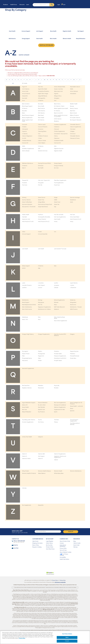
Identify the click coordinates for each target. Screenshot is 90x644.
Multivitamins (25, 300)
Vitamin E (40, 459)
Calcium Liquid (42, 125)
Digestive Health (58, 151)
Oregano (72, 334)
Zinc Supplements (27, 505)
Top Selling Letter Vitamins (29, 420)
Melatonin (57, 309)
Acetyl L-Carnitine (58, 89)
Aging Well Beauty (43, 96)
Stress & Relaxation (43, 403)
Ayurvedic (25, 98)
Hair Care (72, 215)
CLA (39, 134)
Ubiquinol (40, 437)
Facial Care (57, 185)
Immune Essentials (43, 234)
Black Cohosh (74, 113)
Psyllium (40, 351)
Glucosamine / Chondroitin (29, 207)
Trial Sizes (56, 420)
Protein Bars (73, 358)
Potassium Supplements (60, 356)
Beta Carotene (26, 104)
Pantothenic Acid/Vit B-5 (60, 358)
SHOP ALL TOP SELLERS (46, 45)
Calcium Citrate (42, 141)
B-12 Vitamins (41, 113)
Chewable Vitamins (75, 136)
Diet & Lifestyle (26, 151)
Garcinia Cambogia (75, 198)
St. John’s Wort (42, 405)
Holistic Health (26, 215)
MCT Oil (40, 305)
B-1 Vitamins (57, 111)
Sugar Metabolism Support (29, 403)
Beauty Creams (74, 109)
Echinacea (41, 166)
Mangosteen (73, 303)
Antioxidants (73, 94)
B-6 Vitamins (41, 120)
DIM (39, 149)
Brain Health (41, 118)
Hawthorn (41, 215)
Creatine (24, 127)
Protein (40, 361)
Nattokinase (25, 317)
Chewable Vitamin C (75, 125)
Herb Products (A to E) (76, 219)
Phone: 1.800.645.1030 (19, 541)
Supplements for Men (59, 410)
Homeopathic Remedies (44, 217)
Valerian (56, 460)
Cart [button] (63, 5)
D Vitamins (41, 146)
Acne (23, 101)
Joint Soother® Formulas (60, 249)
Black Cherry (57, 104)
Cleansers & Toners (75, 138)
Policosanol (25, 361)
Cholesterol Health (59, 141)
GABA (56, 200)
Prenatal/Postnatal (75, 356)
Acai (55, 101)
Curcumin (25, 125)
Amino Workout (74, 91)
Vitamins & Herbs (26, 459)
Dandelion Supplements (28, 149)
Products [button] (6, 5)
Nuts (39, 317)
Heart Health (57, 219)
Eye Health (41, 168)
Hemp (72, 222)
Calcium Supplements (76, 127)
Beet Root (73, 111)
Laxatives (24, 288)
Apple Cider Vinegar (43, 94)
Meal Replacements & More (29, 305)
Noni (39, 320)
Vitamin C (25, 454)
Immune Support (26, 234)
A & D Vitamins (26, 89)
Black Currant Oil (58, 113)
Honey (56, 222)
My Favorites (49, 545)
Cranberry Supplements (60, 125)
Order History (49, 543)
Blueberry (57, 121)
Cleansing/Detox (42, 131)
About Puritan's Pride (65, 541)
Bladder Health (74, 104)
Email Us (16, 545)
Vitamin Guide (77, 543)
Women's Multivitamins (76, 471)
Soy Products (41, 412)
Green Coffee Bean (27, 202)
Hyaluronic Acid (26, 219)
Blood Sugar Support (27, 106)
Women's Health (58, 471)
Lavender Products (27, 285)
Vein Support (41, 456)
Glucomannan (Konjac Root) (45, 205)
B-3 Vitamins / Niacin (59, 106)
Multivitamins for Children (44, 309)
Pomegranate (41, 354)
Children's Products (43, 136)
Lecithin (56, 283)
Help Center (35, 541)
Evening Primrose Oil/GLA (45, 163)
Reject (67, 637)
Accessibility (63, 557)
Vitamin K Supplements (60, 454)
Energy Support (58, 163)
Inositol (40, 232)
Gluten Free (41, 200)
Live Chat (16, 548)
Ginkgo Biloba (41, 202)
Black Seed (41, 115)
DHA (55, 146)
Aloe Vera (40, 87)
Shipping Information (37, 543)
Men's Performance (27, 309)
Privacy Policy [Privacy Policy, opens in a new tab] (22, 638)
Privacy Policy (63, 548)
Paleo (39, 358)
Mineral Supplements (59, 300)
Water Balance (42, 473)
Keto (55, 266)
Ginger (56, 198)
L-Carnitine (41, 283)
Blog (75, 541)
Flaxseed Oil (25, 181)
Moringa (40, 300)
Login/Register (50, 541)
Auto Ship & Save (50, 549)
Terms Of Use (63, 550)
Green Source (42, 198)
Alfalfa (72, 89)
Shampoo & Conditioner (60, 405)
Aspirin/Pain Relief (43, 89)
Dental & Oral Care (43, 151)
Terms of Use (63, 580)
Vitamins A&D (41, 454)
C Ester (40, 138)
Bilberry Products (74, 115)
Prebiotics (73, 354)
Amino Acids (25, 91)
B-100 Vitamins (58, 119)
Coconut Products (43, 127)
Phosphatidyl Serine (27, 358)
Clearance (57, 138)
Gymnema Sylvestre (27, 205)
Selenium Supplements (60, 407)
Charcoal (56, 129)
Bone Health (41, 106)
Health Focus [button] (14, 5)
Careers (62, 543)
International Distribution (63, 546)
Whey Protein (25, 471)
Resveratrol (41, 388)
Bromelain (41, 104)
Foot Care (25, 185)
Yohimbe (24, 488)
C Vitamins (25, 134)
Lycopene (57, 285)
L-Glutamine (73, 288)
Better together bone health (61, 109)
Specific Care (41, 410)
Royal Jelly (57, 386)
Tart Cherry (41, 422)
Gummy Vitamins (26, 200)
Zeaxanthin (41, 505)
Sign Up (71, 532)
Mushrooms (73, 305)
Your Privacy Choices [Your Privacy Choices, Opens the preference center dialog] (67, 634)
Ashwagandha (42, 98)
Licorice (40, 288)
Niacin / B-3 (25, 320)
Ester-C (24, 168)
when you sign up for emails (20, 532)
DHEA (24, 146)
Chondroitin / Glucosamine (61, 134)
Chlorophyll (25, 129)
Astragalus (57, 98)
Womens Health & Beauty (44, 471)
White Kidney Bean (59, 473)
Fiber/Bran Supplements (60, 181)
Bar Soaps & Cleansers (76, 120)
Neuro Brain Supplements (61, 321)
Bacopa (72, 106)
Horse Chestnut (42, 219)
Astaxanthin (25, 96)
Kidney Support (26, 266)
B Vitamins (25, 109)
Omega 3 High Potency (28, 334)
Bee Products (41, 109)
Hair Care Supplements (60, 217)
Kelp (39, 268)
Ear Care (56, 168)
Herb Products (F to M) (28, 222)
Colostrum (57, 127)
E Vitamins (25, 166)
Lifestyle (56, 288)
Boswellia (24, 111)
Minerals (56, 303)
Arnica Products (26, 94)
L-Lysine (72, 285)
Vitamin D (24, 456)
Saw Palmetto (41, 407)
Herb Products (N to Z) (44, 222)
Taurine (40, 420)
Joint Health (25, 249)
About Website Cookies (66, 552)
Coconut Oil (25, 143)
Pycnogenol (25, 351)
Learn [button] (28, 5)
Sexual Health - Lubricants (76, 406)
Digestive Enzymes (59, 149)
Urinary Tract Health (27, 437)
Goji (55, 207)
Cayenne (24, 131)
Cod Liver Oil (57, 143)
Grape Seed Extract (43, 207)
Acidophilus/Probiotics (44, 91)
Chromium (73, 134)
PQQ (23, 356)
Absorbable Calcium (75, 87)
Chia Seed (73, 129)
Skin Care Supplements (60, 403)
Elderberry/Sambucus (28, 163)
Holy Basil (24, 217)
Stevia (72, 409)
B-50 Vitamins (42, 111)
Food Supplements (59, 183)
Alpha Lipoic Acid (58, 91)
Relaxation (41, 386)
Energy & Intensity (59, 166)
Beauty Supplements (27, 118)
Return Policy (36, 545)
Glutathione (73, 200)
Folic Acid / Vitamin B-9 (44, 181)
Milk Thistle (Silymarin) (59, 307)
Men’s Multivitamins (27, 307)
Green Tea (57, 205)
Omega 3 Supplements (44, 334)
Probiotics (57, 351)
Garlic (72, 202)
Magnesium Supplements (44, 307)
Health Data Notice (64, 559)
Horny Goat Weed (75, 217)
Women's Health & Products (29, 473)
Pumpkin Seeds (58, 361)
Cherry (56, 136)
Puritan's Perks (50, 547)
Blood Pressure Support (28, 115)
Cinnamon (41, 129)
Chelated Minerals (27, 141)
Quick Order (76, 545)
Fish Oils (40, 185)
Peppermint (41, 356)
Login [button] (59, 5)
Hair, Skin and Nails (59, 215)
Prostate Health (58, 354)
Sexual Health (25, 407)
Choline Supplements (59, 131)
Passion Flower (26, 354)
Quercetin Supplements (28, 369)
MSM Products (74, 309)
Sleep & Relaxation (27, 412)
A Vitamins (41, 101)
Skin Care (24, 410)
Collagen (72, 131)
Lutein (24, 283)
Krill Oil (24, 268)
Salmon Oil (25, 405)
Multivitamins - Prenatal (76, 307)
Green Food (57, 202)
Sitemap (75, 547)
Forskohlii (24, 183)
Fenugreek (41, 183)
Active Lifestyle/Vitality (60, 87)
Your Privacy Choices (64, 555)
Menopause (41, 303)
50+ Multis (25, 83)
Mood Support (26, 303)
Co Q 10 (24, 138)
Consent (67, 641)
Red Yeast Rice (26, 386)
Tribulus (56, 422)
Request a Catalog (37, 547)
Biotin (23, 113)
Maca (55, 305)
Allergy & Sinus (58, 96)
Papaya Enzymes (74, 351)
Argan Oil (24, 87)
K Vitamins (41, 266)
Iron (55, 232)
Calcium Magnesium (27, 136)
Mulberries (73, 300)
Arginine (56, 94)
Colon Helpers (42, 143)
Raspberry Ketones (27, 388)
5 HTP (40, 83)
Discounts (22, 5)
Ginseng (24, 198)
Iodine (24, 232)
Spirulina (72, 411)
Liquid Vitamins (74, 283)
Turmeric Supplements (28, 422)
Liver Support (41, 285)
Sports (56, 412)
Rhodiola (56, 388)
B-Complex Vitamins (75, 118)
